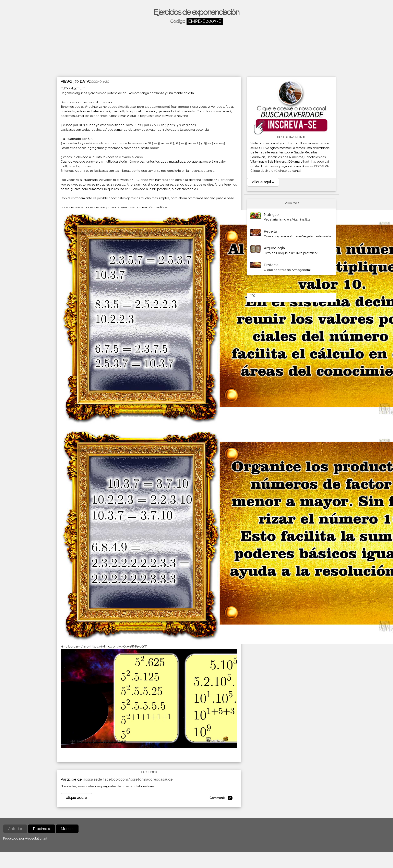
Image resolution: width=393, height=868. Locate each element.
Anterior (15, 829)
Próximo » (42, 829)
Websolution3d (36, 839)
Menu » (67, 829)
